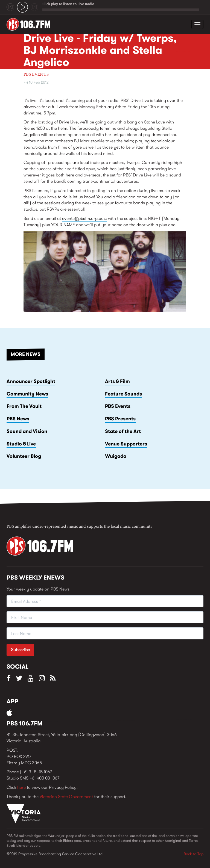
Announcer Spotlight (31, 381)
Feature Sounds (123, 394)
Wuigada (116, 456)
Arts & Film (117, 381)
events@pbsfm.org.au (84, 218)
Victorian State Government (66, 797)
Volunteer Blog (24, 456)
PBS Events (36, 75)
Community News (27, 394)
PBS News (18, 419)
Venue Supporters (126, 444)
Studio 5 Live (21, 444)
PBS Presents (120, 419)
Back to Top (194, 854)
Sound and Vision (27, 431)
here (21, 787)
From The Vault (24, 406)
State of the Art (123, 431)
